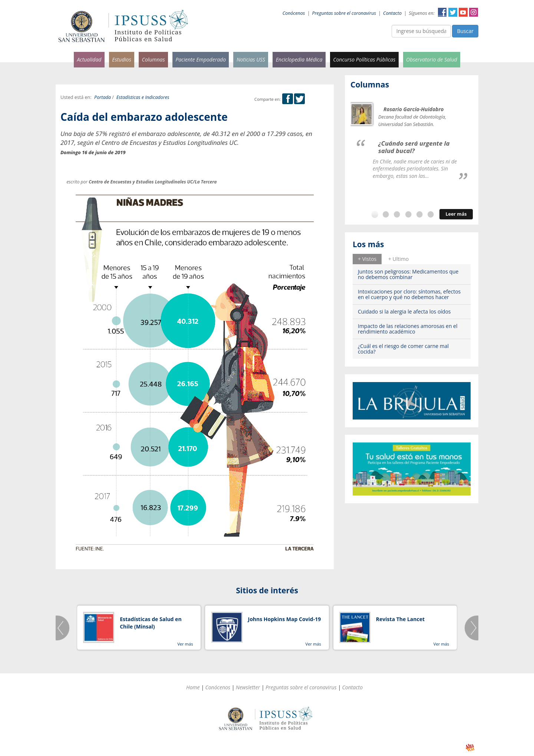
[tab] (367, 259)
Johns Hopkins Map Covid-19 (285, 619)
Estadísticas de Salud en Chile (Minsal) (151, 623)
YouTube (463, 12)
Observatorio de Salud (432, 59)
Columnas (153, 59)
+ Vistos (367, 259)
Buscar (465, 31)
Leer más (456, 214)
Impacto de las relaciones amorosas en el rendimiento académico (408, 329)
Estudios (122, 59)
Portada (103, 97)
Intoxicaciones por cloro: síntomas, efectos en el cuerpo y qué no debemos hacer (409, 294)
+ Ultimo (398, 259)
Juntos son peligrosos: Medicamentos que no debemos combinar (408, 274)
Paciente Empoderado (201, 59)
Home (193, 687)
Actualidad (89, 59)
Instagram (474, 12)
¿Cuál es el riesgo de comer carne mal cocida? (403, 349)
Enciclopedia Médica (299, 59)
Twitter (453, 12)
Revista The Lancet (400, 619)
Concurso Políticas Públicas (364, 59)
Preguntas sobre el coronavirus (344, 13)
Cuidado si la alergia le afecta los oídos (404, 311)
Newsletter (248, 687)
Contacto (392, 13)
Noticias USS (251, 59)
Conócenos (294, 13)
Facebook (442, 12)
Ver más (185, 644)
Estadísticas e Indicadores (143, 97)
